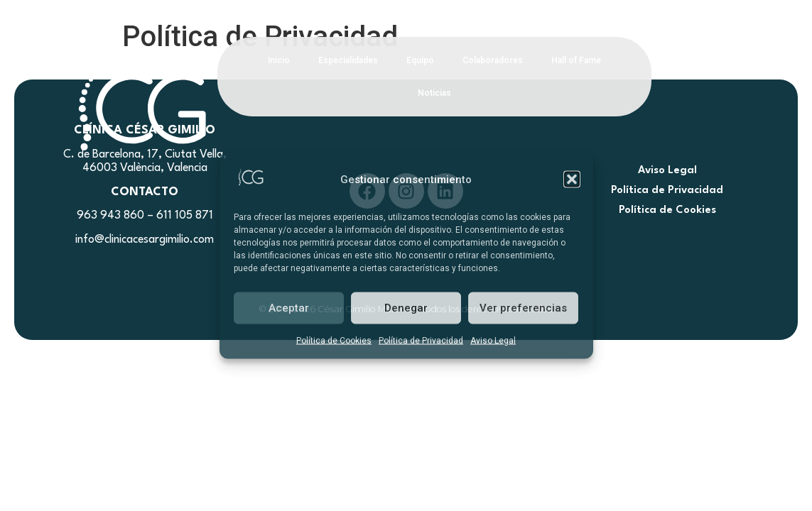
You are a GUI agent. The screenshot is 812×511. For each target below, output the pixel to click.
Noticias (434, 93)
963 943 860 (110, 216)
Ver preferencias (523, 308)
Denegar (406, 308)
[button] (572, 180)
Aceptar (289, 308)
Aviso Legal (493, 340)
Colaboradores (493, 60)
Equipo (420, 60)
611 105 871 (185, 216)
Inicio (279, 60)
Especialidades (348, 60)
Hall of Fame (576, 60)
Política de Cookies (334, 340)
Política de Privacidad (421, 340)
